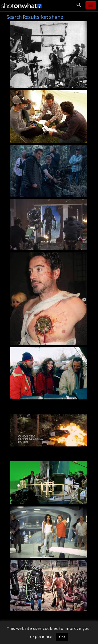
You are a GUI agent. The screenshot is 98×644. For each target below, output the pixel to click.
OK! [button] (62, 637)
